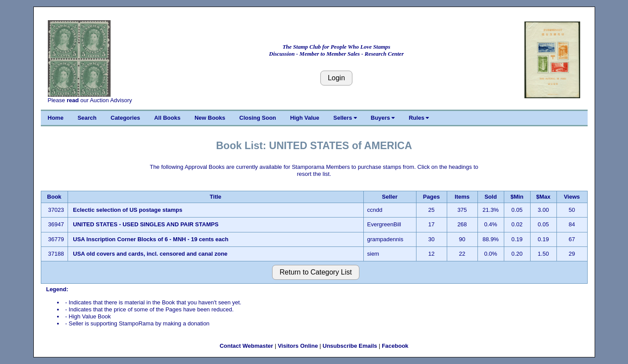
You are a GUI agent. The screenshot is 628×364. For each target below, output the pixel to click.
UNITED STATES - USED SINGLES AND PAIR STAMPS (146, 224)
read (73, 100)
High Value (305, 118)
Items (462, 197)
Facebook (395, 346)
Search (87, 118)
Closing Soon (258, 118)
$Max (544, 197)
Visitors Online (298, 346)
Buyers (383, 118)
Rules (419, 118)
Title (216, 197)
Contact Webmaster (246, 346)
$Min (517, 197)
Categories (125, 118)
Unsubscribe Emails (350, 346)
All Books (167, 118)
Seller (389, 197)
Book (54, 197)
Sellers (345, 118)
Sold (491, 197)
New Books (210, 118)
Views (572, 197)
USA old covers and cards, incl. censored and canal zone (150, 254)
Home (56, 118)
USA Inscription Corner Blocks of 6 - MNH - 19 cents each (151, 239)
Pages (431, 197)
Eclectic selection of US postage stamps (127, 210)
